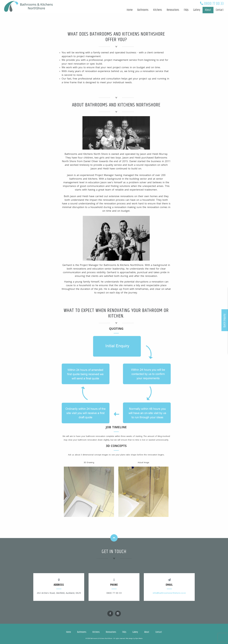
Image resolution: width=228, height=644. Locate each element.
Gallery (197, 10)
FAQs (186, 10)
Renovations (173, 10)
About (208, 10)
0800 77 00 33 (214, 4)
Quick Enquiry (225, 321)
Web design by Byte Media (134, 639)
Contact (220, 10)
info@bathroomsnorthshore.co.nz (169, 593)
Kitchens (158, 10)
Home (130, 10)
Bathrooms (143, 10)
